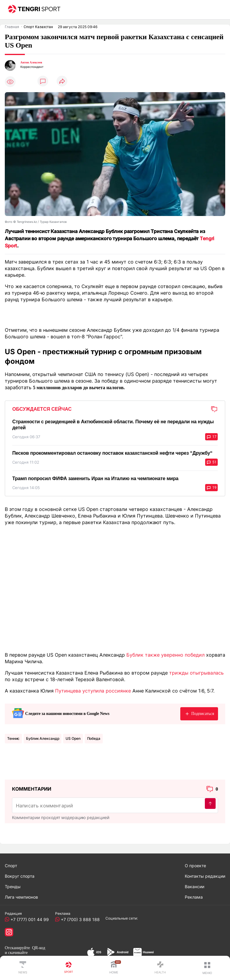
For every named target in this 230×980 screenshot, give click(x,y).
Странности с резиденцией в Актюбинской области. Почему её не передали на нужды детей (113, 425)
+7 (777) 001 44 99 (28, 919)
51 (211, 462)
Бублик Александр (43, 738)
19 (211, 488)
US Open (73, 738)
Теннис (13, 738)
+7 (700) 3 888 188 (79, 919)
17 (211, 437)
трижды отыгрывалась (196, 673)
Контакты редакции (205, 876)
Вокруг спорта (20, 876)
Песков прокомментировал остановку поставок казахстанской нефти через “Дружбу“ (112, 453)
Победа (94, 738)
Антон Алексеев (31, 62)
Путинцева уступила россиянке (93, 691)
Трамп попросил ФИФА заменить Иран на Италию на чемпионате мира (95, 478)
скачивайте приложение (16, 955)
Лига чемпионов (21, 897)
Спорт (11, 866)
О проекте (195, 866)
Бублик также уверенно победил (165, 655)
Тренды (13, 887)
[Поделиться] (62, 82)
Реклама (194, 897)
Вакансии (195, 887)
